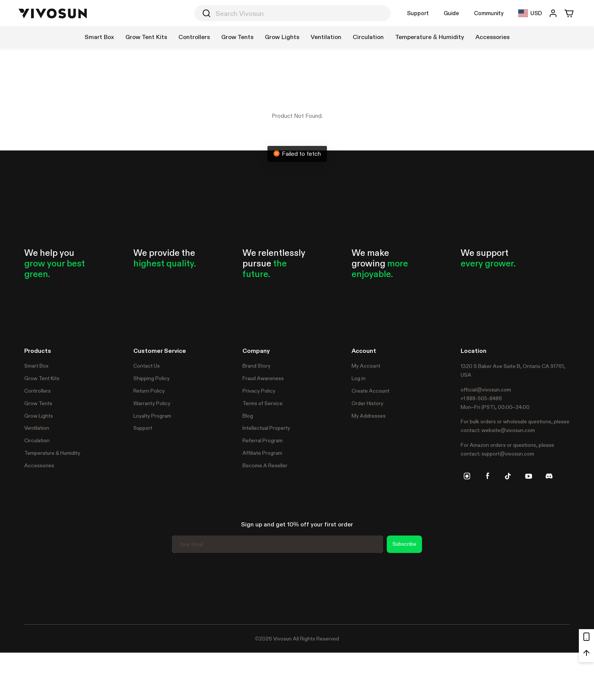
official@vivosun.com (486, 390)
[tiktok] (508, 476)
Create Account (370, 391)
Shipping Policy (152, 378)
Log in (359, 378)
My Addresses (369, 416)
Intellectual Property (266, 428)
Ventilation (37, 428)
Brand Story (256, 366)
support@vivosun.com (508, 454)
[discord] (549, 476)
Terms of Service (263, 403)
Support (418, 13)
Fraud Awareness (263, 378)
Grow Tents (38, 403)
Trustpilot (36, 587)
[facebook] (488, 476)
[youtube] (528, 476)
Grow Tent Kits (42, 378)
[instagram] (467, 476)
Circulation (37, 440)
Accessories (39, 465)
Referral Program (263, 440)
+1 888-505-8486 (481, 398)
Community (489, 13)
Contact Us (147, 366)
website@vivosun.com (508, 430)
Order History (367, 403)
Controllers (38, 391)
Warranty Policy (152, 403)
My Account (366, 366)
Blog (248, 416)
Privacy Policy (259, 391)
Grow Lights (39, 416)
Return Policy (149, 391)
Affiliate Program (262, 453)
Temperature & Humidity (52, 453)
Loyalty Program (152, 416)
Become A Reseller (265, 465)
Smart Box (36, 366)
